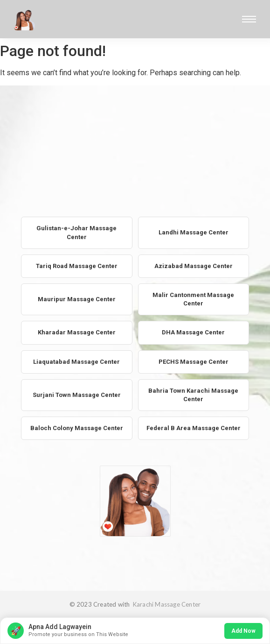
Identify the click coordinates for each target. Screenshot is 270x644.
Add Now (243, 631)
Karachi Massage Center (166, 604)
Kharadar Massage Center (77, 332)
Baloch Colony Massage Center (77, 428)
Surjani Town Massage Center (77, 395)
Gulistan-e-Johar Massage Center (76, 232)
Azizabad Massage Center (194, 266)
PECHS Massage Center (194, 362)
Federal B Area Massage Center (194, 428)
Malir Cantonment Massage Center (193, 299)
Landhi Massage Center (194, 232)
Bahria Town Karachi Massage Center (193, 395)
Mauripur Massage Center (77, 299)
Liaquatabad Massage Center (76, 362)
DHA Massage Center (193, 332)
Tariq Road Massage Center (77, 266)
